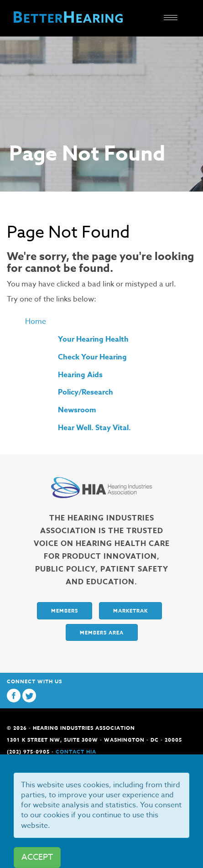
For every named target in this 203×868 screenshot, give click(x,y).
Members (65, 611)
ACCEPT (37, 857)
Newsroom (77, 410)
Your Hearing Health (93, 339)
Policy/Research (86, 392)
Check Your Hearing (92, 357)
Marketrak (130, 611)
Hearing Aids (80, 375)
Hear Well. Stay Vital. (94, 428)
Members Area (102, 632)
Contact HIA (76, 751)
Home (36, 322)
